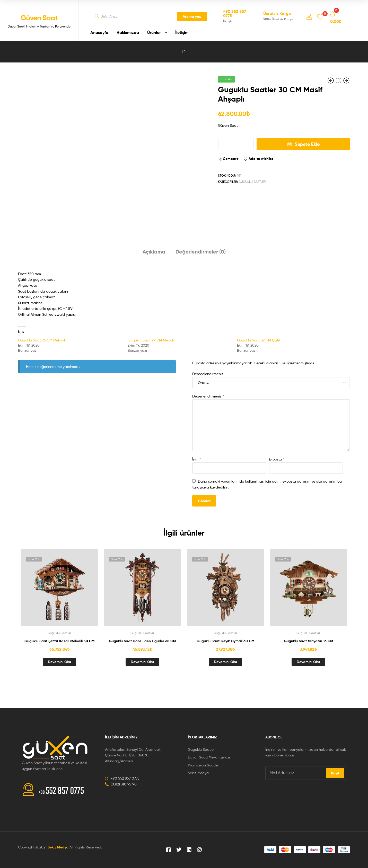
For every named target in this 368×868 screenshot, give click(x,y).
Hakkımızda (128, 32)
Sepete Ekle (307, 144)
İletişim (182, 32)
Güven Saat (39, 18)
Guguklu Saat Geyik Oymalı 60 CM (225, 641)
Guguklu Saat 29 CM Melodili (151, 340)
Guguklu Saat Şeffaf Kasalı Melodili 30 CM (59, 641)
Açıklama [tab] (154, 252)
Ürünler (154, 32)
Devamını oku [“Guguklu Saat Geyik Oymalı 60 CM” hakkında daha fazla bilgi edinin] (225, 662)
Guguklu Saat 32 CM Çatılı (259, 340)
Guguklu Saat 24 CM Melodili (42, 340)
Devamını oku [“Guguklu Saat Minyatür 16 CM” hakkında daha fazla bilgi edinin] (308, 662)
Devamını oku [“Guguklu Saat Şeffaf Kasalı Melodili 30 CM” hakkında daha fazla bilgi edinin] (59, 662)
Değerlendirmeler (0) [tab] (201, 252)
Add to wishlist (261, 159)
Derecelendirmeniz (209, 374)
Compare (231, 159)
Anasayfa (99, 32)
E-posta (277, 459)
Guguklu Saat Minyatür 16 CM (308, 641)
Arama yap (192, 16)
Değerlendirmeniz (208, 396)
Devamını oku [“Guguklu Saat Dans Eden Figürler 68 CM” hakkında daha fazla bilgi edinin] (142, 662)
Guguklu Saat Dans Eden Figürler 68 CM (142, 641)
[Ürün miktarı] (236, 144)
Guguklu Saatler (252, 182)
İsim (197, 459)
